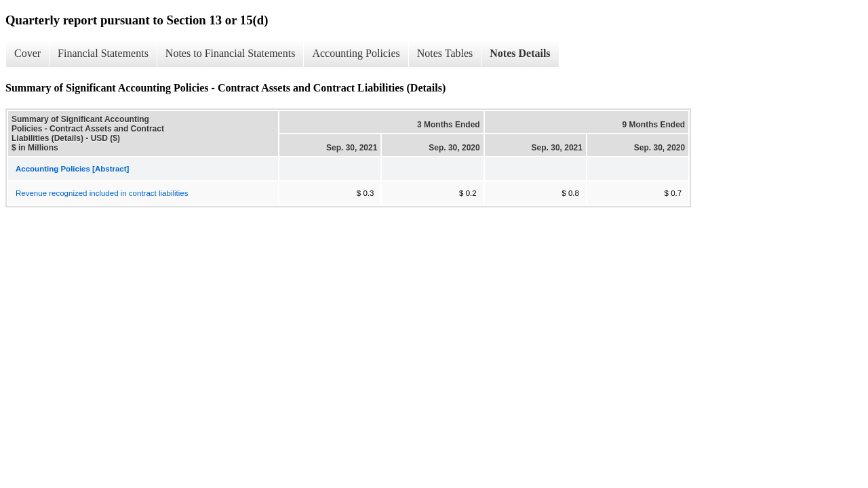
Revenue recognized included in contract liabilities (102, 193)
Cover (27, 53)
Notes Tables (445, 53)
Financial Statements (103, 53)
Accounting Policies (356, 53)
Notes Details (520, 53)
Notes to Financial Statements (231, 53)
